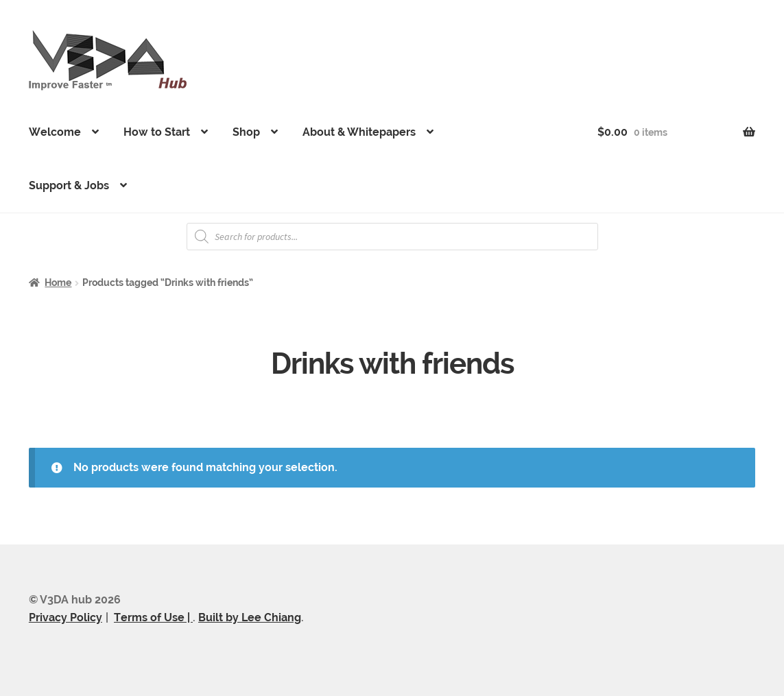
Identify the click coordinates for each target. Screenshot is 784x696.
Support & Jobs (69, 185)
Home (58, 283)
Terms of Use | (153, 617)
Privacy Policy (66, 617)
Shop (246, 132)
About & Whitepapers (359, 132)
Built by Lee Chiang (250, 617)
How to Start (157, 132)
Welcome (55, 132)
